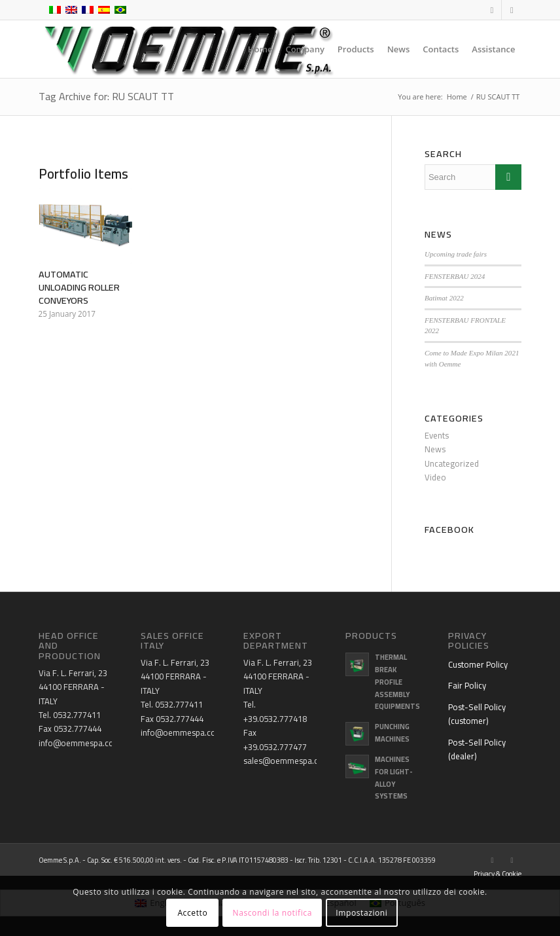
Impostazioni (361, 913)
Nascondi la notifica (272, 913)
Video (435, 477)
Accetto (192, 913)
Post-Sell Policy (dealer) (477, 749)
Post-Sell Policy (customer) (477, 714)
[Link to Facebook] (492, 10)
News (435, 449)
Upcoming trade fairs (456, 254)
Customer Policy (478, 664)
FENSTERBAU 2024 (455, 276)
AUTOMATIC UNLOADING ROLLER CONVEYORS (79, 287)
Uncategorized (452, 463)
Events (437, 435)
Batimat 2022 (444, 298)
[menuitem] (260, 49)
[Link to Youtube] (512, 10)
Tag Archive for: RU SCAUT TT (106, 96)
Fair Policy (467, 685)
